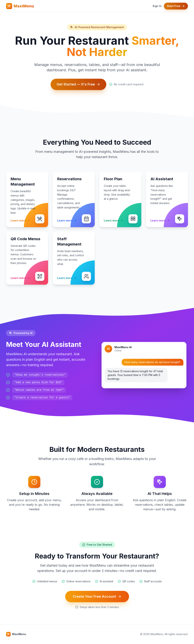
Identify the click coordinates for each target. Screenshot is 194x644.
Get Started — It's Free (78, 84)
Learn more (20, 220)
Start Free (176, 6)
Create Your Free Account (97, 596)
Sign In (157, 6)
